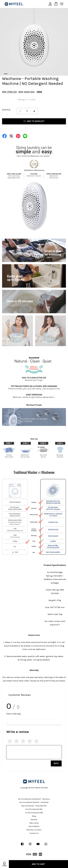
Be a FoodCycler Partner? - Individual (34, 802)
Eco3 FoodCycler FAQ (34, 809)
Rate (56, 763)
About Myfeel (34, 826)
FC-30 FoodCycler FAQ (34, 813)
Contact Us (34, 833)
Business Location (34, 830)
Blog (34, 816)
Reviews (34, 819)
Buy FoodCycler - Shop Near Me (34, 806)
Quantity (6, 110)
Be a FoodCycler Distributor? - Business (34, 799)
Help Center (34, 823)
